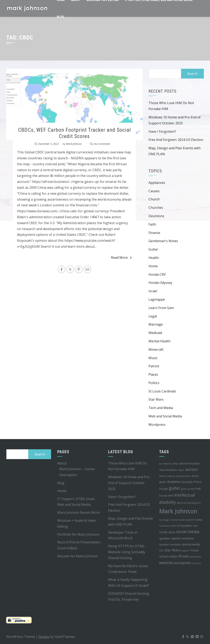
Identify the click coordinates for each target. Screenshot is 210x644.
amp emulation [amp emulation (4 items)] (168, 470)
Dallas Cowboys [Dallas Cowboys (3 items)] (167, 476)
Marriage (156, 324)
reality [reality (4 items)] (199, 520)
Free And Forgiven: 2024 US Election (176, 140)
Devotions (156, 216)
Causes (154, 191)
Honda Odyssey (160, 283)
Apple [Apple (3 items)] (181, 470)
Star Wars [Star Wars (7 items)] (172, 550)
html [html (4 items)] (171, 496)
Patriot (154, 366)
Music (153, 358)
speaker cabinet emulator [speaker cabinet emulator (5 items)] (177, 538)
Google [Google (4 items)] (164, 489)
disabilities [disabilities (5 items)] (174, 482)
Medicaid (155, 333)
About (62, 463)
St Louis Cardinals (162, 391)
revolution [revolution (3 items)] (165, 526)
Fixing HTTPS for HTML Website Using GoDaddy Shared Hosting (127, 552)
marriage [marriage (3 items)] (164, 520)
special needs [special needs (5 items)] (191, 544)
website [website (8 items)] (166, 563)
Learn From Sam (161, 308)
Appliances (157, 183)
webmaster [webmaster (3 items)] (196, 557)
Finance (154, 233)
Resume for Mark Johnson (78, 556)
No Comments (102, 144)
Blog (60, 17)
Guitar (153, 249)
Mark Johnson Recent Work (78, 513)
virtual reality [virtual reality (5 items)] (168, 556)
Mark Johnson (74, 144)
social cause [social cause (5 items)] (167, 532)
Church (154, 199)
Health (154, 258)
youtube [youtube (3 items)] (196, 563)
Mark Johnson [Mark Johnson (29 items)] (178, 511)
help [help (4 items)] (198, 489)
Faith (152, 224)
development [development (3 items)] (183, 476)
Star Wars (156, 399)
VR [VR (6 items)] (180, 556)
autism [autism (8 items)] (192, 469)
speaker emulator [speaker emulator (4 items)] (170, 544)
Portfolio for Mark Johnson (78, 534)
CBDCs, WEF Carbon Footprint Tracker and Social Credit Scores (74, 133)
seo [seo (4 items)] (195, 526)
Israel (153, 291)
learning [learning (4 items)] (191, 503)
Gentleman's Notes (163, 241)
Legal (153, 316)
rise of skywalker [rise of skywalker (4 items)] (182, 526)
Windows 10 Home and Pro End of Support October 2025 (129, 483)
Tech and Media (161, 408)
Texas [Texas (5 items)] (195, 550)
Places (153, 374)
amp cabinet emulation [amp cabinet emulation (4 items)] (186, 463)
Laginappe (157, 299)
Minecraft (156, 350)
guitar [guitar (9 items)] (174, 488)
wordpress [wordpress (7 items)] (183, 563)
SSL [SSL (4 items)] (161, 550)
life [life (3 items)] (199, 503)
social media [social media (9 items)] (188, 532)
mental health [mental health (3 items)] (177, 520)
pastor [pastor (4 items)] (190, 520)
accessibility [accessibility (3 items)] (165, 464)
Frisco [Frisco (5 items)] (197, 482)
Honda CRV (157, 274)
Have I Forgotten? (162, 131)
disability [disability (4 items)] (187, 482)
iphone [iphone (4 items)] (181, 503)
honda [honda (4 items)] (163, 496)
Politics (154, 383)
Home (153, 266)
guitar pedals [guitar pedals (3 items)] (188, 489)
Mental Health (159, 341)
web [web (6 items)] (186, 556)
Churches (156, 208)
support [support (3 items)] (185, 551)
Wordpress (157, 425)
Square (44, 637)
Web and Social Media (165, 416)
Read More (121, 257)
